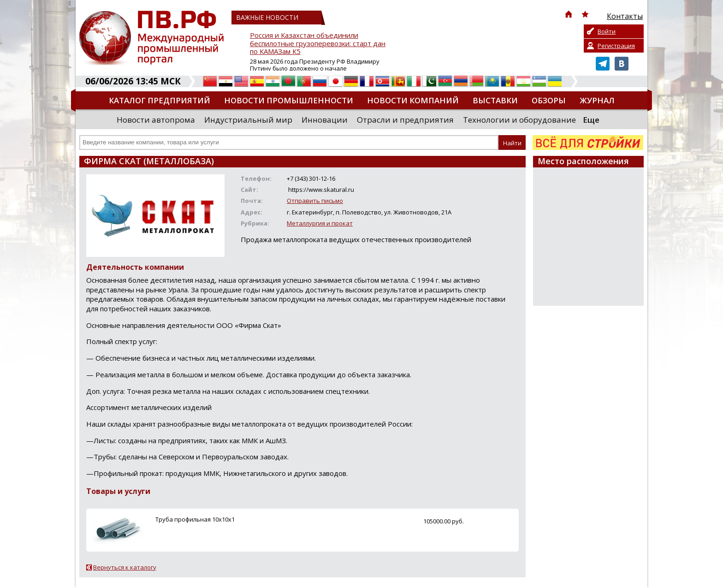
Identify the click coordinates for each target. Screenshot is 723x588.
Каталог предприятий (160, 100)
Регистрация (616, 46)
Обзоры (549, 100)
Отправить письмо (315, 201)
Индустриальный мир (248, 120)
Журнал (597, 100)
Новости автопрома (156, 120)
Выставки (495, 100)
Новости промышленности (289, 100)
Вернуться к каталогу (125, 567)
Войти (607, 31)
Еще (591, 120)
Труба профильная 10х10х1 (195, 519)
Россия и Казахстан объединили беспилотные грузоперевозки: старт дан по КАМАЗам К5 (318, 44)
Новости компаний (413, 100)
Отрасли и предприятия (405, 120)
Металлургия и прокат (320, 223)
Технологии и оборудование (519, 120)
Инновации (325, 120)
